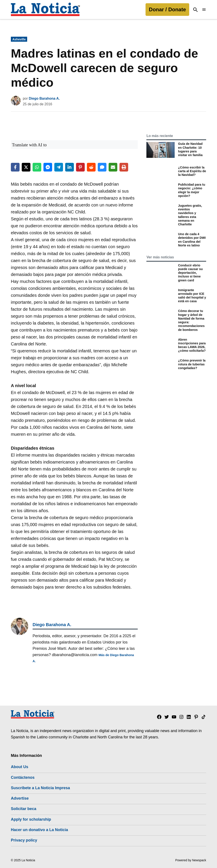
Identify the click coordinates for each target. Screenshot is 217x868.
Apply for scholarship (31, 819)
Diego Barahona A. (44, 98)
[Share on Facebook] (15, 167)
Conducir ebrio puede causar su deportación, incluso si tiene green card (190, 273)
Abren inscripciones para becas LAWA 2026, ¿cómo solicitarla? (192, 345)
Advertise (20, 798)
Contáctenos (23, 777)
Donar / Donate (167, 9)
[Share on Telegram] (59, 167)
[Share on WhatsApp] (37, 167)
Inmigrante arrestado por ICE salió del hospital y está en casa (192, 296)
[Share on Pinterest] (80, 167)
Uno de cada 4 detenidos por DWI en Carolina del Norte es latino (192, 240)
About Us (20, 767)
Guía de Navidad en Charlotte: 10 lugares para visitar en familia (190, 149)
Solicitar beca (24, 809)
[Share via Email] (113, 167)
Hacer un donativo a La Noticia (39, 830)
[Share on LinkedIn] (70, 167)
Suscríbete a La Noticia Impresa (40, 788)
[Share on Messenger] (48, 167)
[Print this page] (124, 167)
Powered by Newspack (191, 860)
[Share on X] (26, 167)
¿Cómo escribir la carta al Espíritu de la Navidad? (192, 171)
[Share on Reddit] (91, 167)
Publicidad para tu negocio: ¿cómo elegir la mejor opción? (192, 190)
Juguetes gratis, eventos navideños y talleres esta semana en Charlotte (190, 215)
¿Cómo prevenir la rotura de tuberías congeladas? (192, 364)
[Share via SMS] (102, 167)
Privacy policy (24, 840)
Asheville (19, 39)
